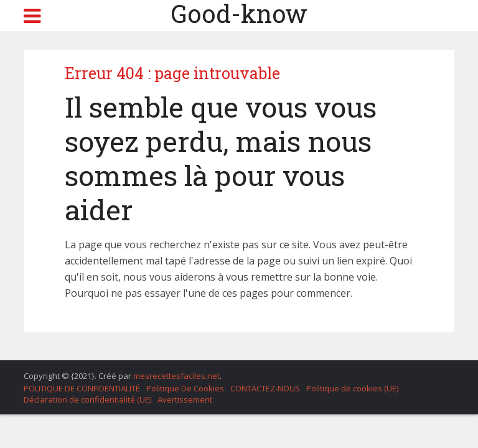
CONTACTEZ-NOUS (265, 388)
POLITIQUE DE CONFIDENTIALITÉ (82, 388)
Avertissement (185, 399)
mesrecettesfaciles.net (176, 376)
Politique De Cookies (185, 388)
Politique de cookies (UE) (352, 388)
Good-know (239, 14)
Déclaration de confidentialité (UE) (87, 399)
